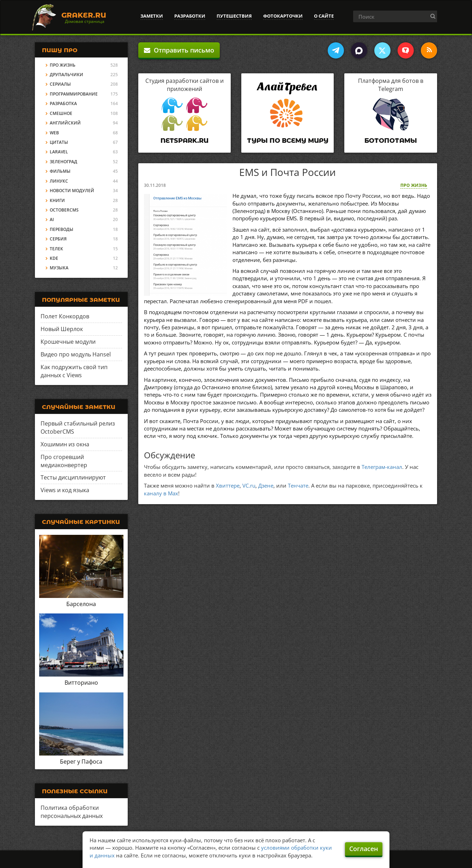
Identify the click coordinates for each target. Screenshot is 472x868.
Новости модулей (72, 191)
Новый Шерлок (62, 329)
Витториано (81, 683)
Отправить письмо (179, 50)
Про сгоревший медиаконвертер (64, 461)
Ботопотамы (391, 141)
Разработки (190, 16)
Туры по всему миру (288, 141)
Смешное (61, 113)
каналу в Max (161, 493)
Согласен (364, 849)
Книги (57, 200)
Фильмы (60, 171)
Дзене (266, 485)
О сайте (324, 16)
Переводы (62, 229)
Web (54, 133)
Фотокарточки (283, 16)
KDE (54, 258)
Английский (65, 123)
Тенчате (298, 485)
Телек (56, 249)
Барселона (81, 604)
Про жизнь (414, 185)
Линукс (59, 181)
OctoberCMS (64, 210)
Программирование (74, 94)
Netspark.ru (184, 141)
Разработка (63, 103)
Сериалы (60, 84)
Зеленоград (63, 162)
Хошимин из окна (65, 444)
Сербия (58, 239)
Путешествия (234, 16)
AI (52, 219)
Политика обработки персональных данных (72, 812)
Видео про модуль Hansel (76, 354)
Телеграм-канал (382, 467)
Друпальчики (66, 75)
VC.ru (249, 485)
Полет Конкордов (65, 316)
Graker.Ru (84, 15)
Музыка (59, 268)
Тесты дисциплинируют (73, 477)
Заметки (152, 16)
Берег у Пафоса (81, 762)
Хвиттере (228, 485)
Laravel (59, 152)
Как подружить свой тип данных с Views (74, 371)
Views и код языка (65, 490)
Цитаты (59, 142)
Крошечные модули (68, 342)
